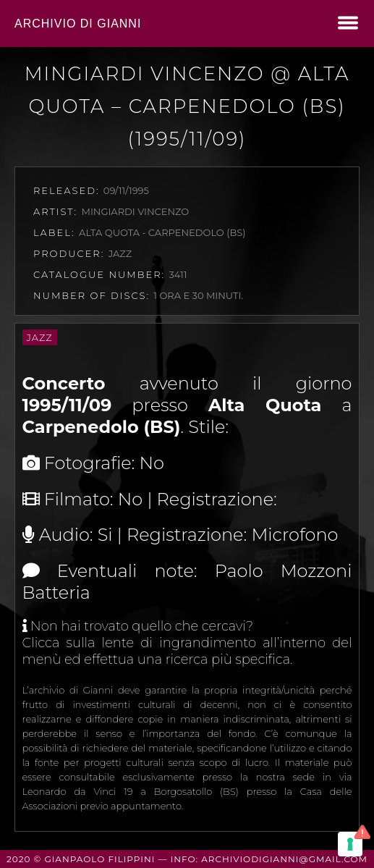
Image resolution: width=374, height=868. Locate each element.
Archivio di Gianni (78, 24)
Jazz (40, 337)
